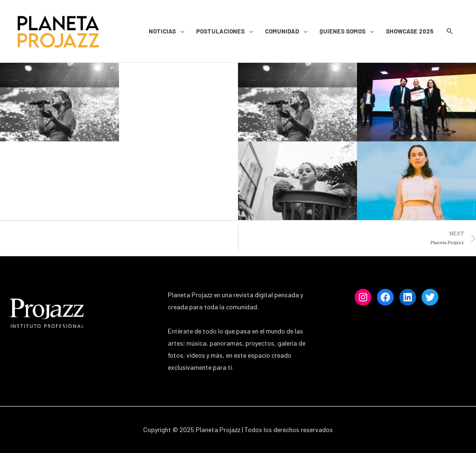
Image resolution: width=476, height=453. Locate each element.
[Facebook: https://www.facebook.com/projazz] (385, 297)
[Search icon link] (450, 31)
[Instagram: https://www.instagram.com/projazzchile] (363, 297)
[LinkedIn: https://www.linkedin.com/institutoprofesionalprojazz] (408, 297)
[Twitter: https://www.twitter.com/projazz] (430, 297)
